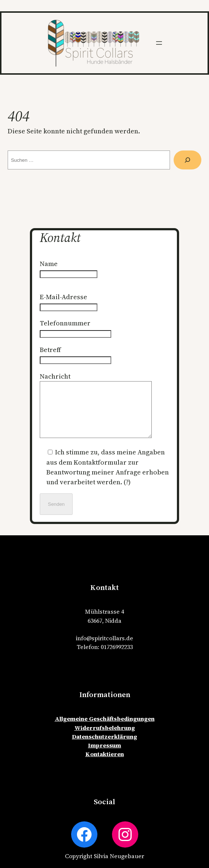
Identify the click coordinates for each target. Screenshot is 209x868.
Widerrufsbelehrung (105, 739)
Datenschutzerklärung (104, 747)
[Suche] (187, 160)
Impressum (104, 756)
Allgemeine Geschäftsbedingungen (105, 730)
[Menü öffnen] (159, 43)
